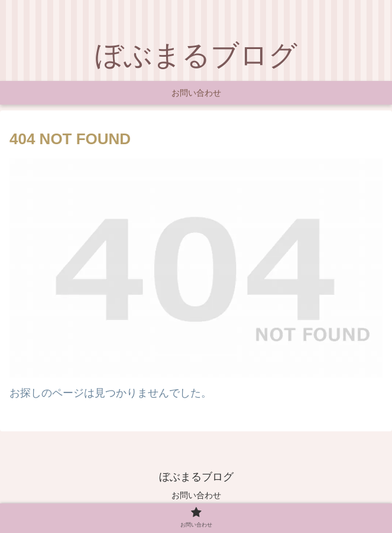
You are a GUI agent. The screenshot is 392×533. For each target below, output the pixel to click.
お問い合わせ (196, 495)
